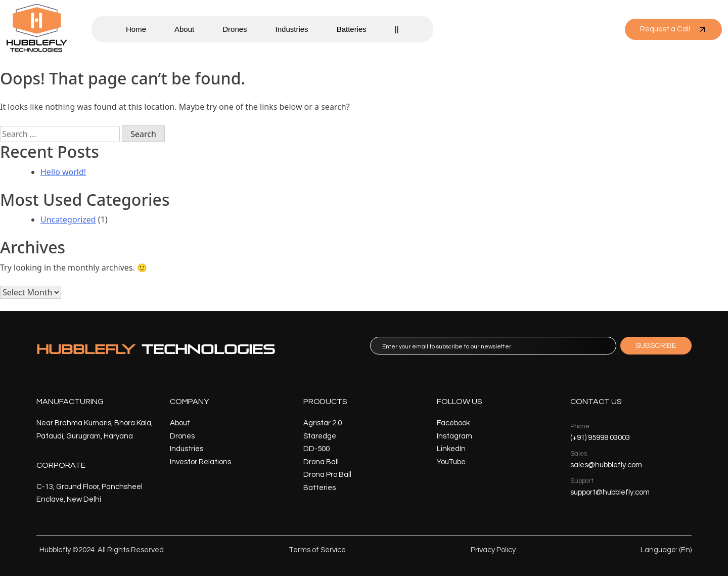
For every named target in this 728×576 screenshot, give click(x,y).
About (184, 29)
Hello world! (63, 172)
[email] (493, 346)
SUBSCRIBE (656, 346)
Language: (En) (666, 550)
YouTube (451, 462)
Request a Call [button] (673, 29)
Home (136, 29)
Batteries (352, 29)
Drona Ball (321, 462)
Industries (292, 29)
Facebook (453, 423)
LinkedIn (451, 449)
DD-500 (316, 449)
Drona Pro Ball (327, 475)
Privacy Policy (493, 550)
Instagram (454, 436)
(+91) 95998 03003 (600, 438)
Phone (580, 426)
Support (582, 481)
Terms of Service (317, 550)
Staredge (320, 436)
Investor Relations (200, 462)
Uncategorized (68, 219)
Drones (235, 29)
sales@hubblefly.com (606, 465)
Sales (579, 454)
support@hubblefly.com (610, 492)
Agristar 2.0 (323, 423)
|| (397, 29)
